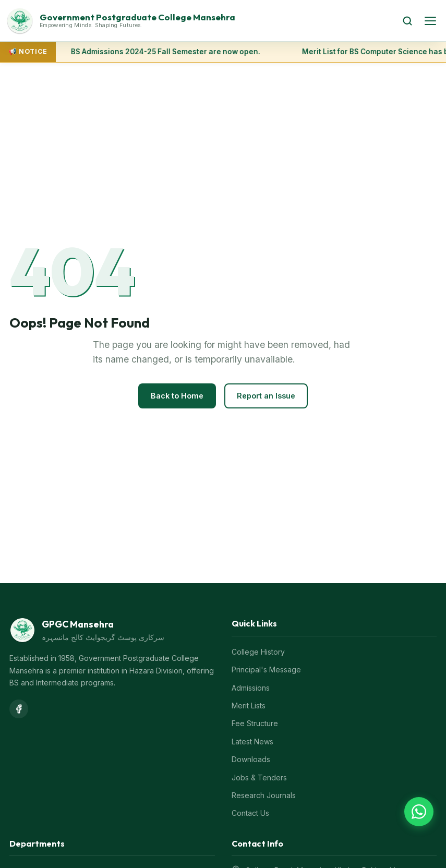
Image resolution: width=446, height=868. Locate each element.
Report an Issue (266, 396)
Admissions (251, 688)
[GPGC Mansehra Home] (198, 21)
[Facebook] (19, 709)
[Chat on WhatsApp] (419, 812)
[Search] (407, 21)
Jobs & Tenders (259, 777)
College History (258, 652)
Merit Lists (249, 706)
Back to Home (177, 396)
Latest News (252, 742)
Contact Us (250, 813)
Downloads (251, 759)
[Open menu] (430, 21)
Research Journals (264, 795)
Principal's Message (266, 670)
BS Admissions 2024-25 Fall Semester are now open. (166, 52)
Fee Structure (255, 723)
